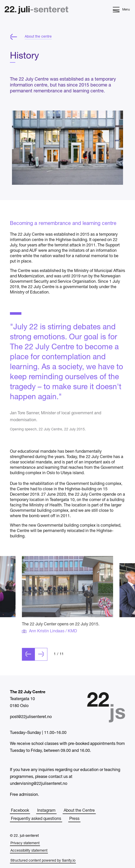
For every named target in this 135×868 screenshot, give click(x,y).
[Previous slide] (28, 661)
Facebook (20, 811)
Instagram (46, 811)
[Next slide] (41, 661)
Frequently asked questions (36, 819)
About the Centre (79, 811)
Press (74, 819)
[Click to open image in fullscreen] (67, 593)
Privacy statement (25, 843)
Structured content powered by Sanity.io (43, 861)
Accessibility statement (29, 851)
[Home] (36, 11)
